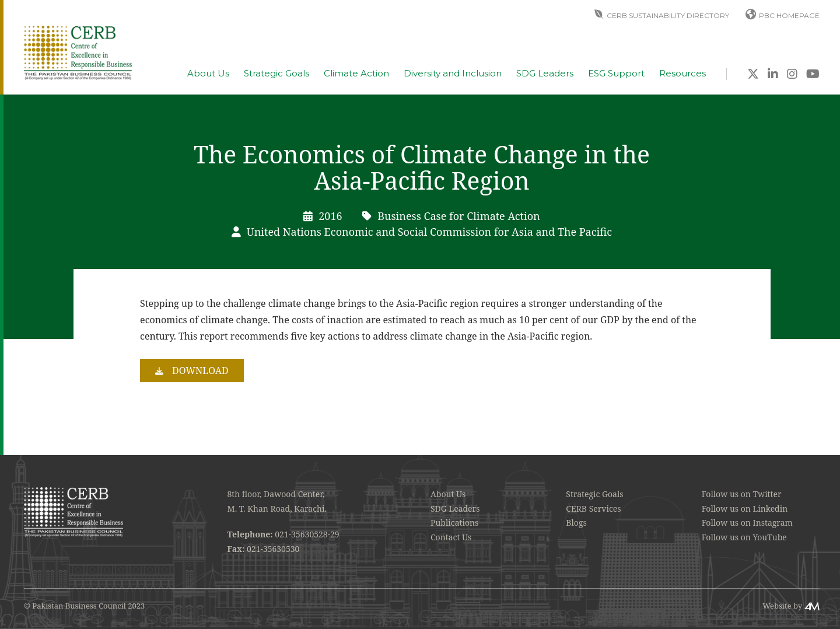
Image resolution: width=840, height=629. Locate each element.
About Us (208, 74)
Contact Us (451, 537)
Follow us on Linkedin (745, 509)
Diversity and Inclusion (453, 74)
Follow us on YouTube (744, 537)
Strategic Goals (276, 74)
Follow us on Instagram (747, 523)
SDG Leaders (545, 74)
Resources (682, 74)
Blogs (576, 523)
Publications (454, 523)
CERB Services (593, 509)
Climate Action (356, 74)
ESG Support (616, 74)
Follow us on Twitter (742, 494)
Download (200, 371)
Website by (782, 606)
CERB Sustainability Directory (668, 15)
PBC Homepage (789, 15)
